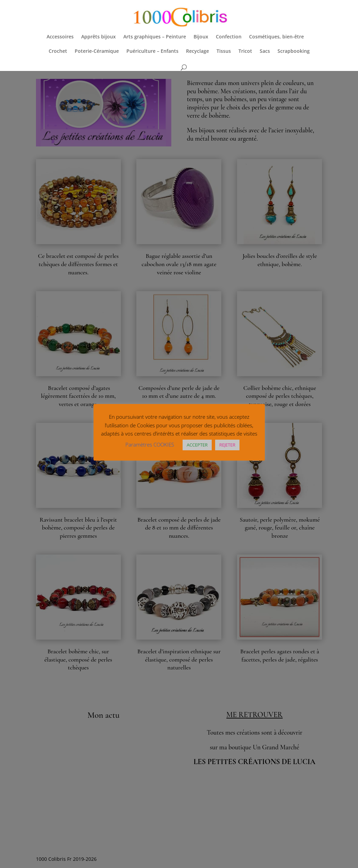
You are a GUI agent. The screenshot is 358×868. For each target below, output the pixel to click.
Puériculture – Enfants (152, 51)
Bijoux (201, 37)
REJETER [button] (227, 445)
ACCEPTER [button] (197, 445)
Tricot (245, 51)
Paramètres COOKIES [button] (150, 444)
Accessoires (60, 37)
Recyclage (197, 51)
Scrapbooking (294, 51)
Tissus (224, 51)
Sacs (265, 51)
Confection (229, 37)
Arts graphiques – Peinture (155, 37)
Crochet (58, 51)
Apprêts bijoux (98, 37)
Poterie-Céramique (97, 51)
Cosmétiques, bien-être (276, 37)
